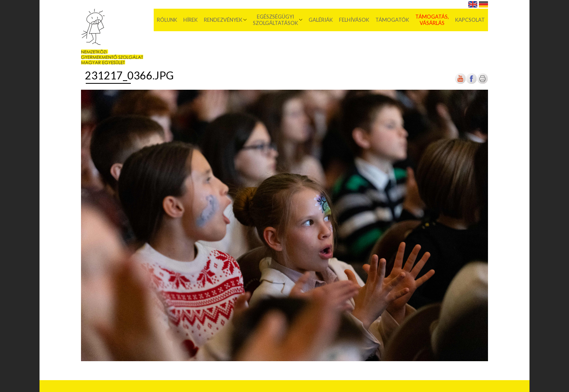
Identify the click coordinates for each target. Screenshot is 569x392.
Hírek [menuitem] (190, 20)
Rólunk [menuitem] (167, 20)
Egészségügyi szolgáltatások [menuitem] (275, 20)
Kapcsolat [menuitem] (470, 20)
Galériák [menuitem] (321, 20)
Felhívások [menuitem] (354, 20)
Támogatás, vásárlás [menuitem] (432, 20)
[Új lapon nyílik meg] (471, 82)
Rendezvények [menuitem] (223, 20)
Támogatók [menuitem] (392, 20)
